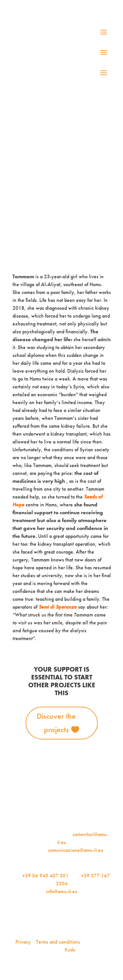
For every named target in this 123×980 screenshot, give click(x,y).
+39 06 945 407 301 (45, 876)
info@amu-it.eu (62, 891)
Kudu (70, 950)
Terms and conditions (58, 942)
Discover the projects (56, 723)
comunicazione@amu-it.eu (76, 850)
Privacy (23, 942)
